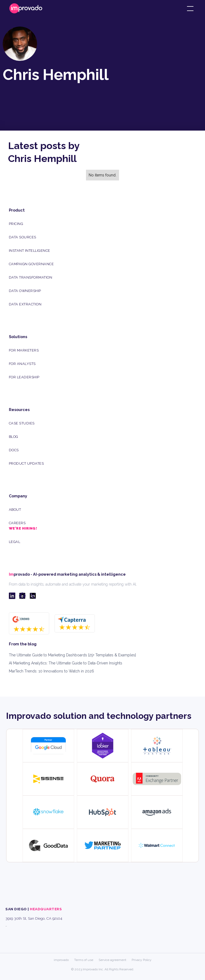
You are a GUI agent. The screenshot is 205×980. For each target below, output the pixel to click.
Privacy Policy (142, 960)
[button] (189, 9)
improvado (61, 960)
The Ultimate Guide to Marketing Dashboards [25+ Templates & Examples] (72, 655)
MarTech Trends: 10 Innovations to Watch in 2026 (51, 671)
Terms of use (84, 960)
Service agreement (112, 960)
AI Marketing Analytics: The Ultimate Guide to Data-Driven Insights (66, 663)
